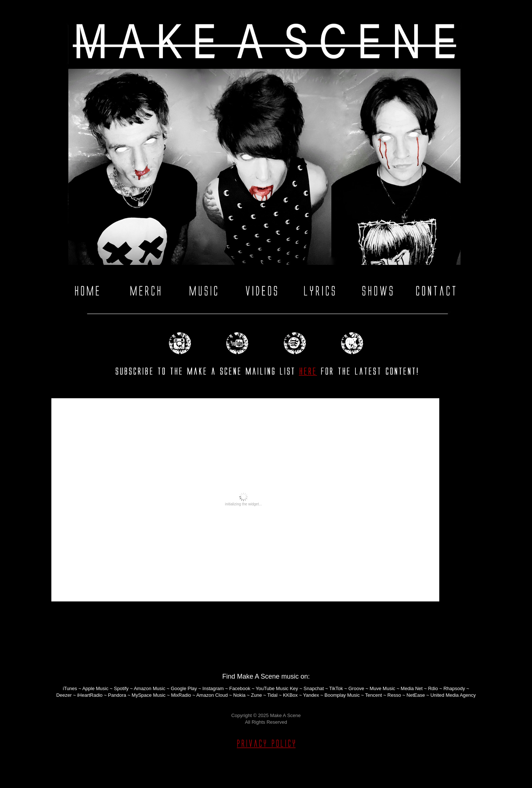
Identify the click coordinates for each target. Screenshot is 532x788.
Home (266, 637)
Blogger (274, 775)
